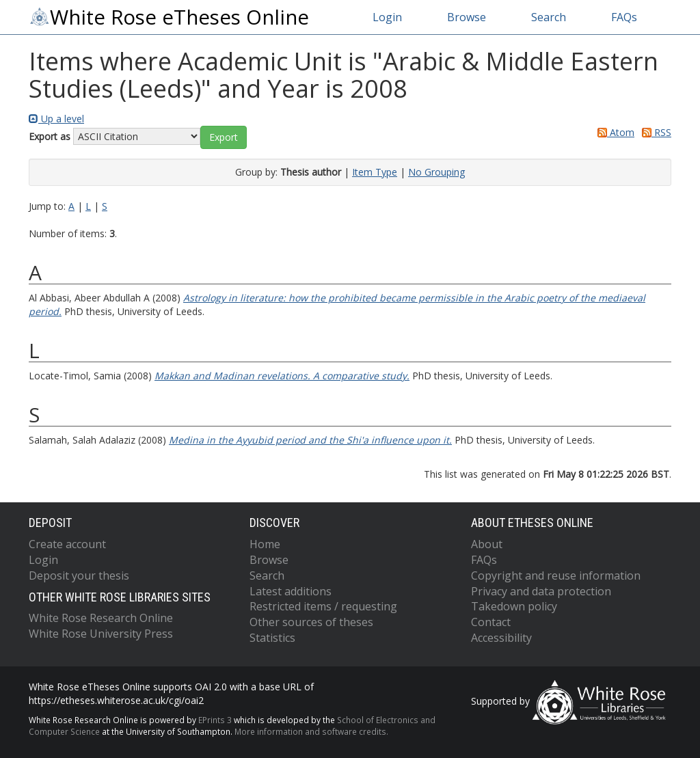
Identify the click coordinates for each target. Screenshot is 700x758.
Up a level (56, 119)
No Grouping (436, 172)
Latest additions (291, 591)
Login (387, 17)
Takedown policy (514, 606)
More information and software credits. (311, 731)
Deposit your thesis (79, 576)
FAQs (624, 17)
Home (265, 544)
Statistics (272, 638)
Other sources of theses (311, 622)
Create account (67, 544)
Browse (467, 17)
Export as (50, 136)
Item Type (375, 172)
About (487, 544)
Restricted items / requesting (323, 606)
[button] (224, 137)
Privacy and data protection (541, 591)
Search (549, 17)
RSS (654, 132)
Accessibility (501, 638)
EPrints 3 (215, 720)
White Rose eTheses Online (169, 17)
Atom (614, 132)
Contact (491, 622)
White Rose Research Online (101, 618)
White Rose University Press (101, 634)
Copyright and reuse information (556, 576)
